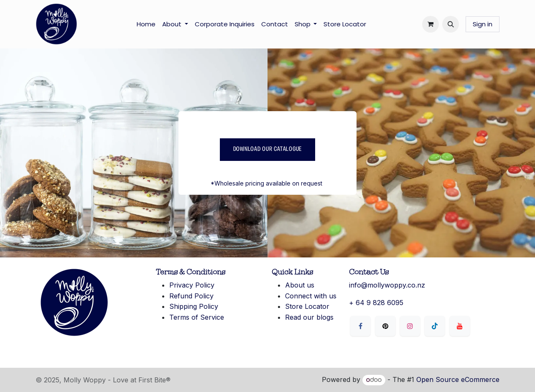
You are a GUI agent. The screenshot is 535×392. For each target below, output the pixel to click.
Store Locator (307, 306)
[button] (451, 24)
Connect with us (311, 296)
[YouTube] (460, 326)
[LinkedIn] (435, 326)
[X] (385, 326)
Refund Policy (191, 296)
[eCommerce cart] (431, 24)
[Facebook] (360, 326)
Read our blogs (309, 317)
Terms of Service (197, 317)
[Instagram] (410, 326)
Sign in (483, 24)
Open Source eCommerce (458, 379)
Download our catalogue (268, 149)
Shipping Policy (194, 306)
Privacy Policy (192, 285)
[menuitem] (146, 24)
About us (300, 285)
